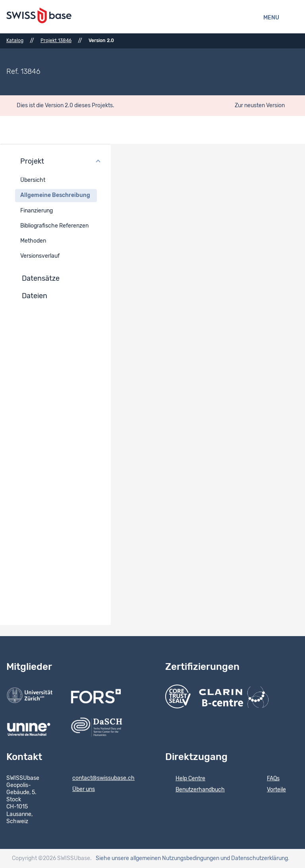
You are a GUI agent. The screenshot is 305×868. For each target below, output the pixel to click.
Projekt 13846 (56, 41)
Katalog (15, 41)
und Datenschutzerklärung (254, 858)
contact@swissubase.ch (98, 779)
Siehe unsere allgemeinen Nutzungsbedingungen (157, 858)
